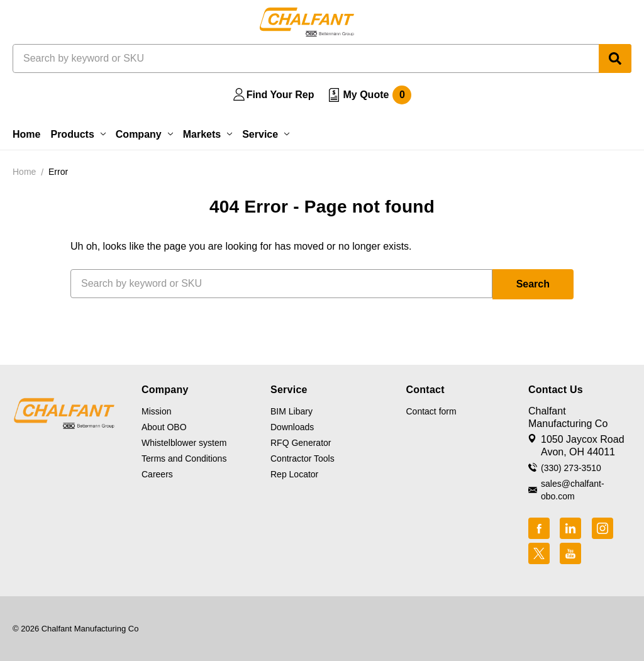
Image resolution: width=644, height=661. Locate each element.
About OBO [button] (164, 427)
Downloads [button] (292, 427)
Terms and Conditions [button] (184, 458)
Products (78, 134)
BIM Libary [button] (291, 411)
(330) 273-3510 (571, 468)
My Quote (377, 95)
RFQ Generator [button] (301, 443)
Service (266, 134)
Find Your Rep (280, 95)
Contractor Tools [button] (303, 458)
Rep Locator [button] (294, 474)
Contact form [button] (431, 411)
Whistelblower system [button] (184, 443)
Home (26, 134)
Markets (208, 134)
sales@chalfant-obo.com (573, 490)
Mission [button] (156, 411)
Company (144, 134)
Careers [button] (157, 474)
